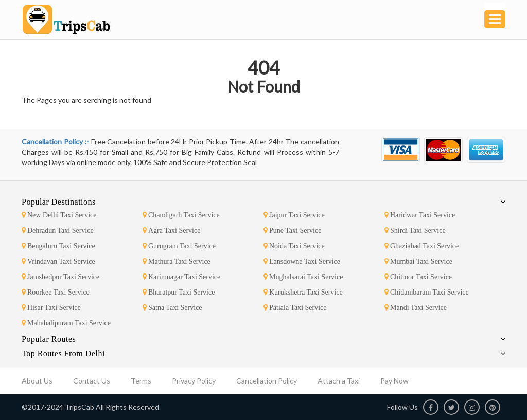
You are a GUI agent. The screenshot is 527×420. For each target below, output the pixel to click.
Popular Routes (49, 339)
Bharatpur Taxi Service (179, 292)
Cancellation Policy (267, 381)
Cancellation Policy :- (56, 142)
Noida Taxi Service (294, 246)
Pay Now (394, 381)
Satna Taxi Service (172, 308)
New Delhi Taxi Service (59, 215)
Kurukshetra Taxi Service (303, 292)
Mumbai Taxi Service (418, 261)
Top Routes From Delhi (63, 353)
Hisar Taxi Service (51, 308)
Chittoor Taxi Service (418, 277)
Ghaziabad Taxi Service (421, 246)
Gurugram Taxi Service (179, 246)
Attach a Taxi (339, 381)
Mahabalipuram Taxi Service (66, 323)
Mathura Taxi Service (177, 261)
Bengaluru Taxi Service (58, 246)
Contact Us (92, 381)
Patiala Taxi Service (295, 308)
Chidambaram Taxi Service (427, 292)
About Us (37, 381)
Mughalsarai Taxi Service (303, 277)
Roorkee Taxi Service (56, 292)
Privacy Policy (194, 381)
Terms (141, 381)
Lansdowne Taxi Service (302, 261)
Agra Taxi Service (171, 231)
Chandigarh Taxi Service (181, 215)
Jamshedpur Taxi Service (60, 277)
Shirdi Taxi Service (415, 231)
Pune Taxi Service (292, 231)
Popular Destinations (59, 202)
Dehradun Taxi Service (58, 231)
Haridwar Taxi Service (420, 215)
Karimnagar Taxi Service (181, 277)
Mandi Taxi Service (416, 308)
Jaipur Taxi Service (294, 215)
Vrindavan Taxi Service (58, 261)
